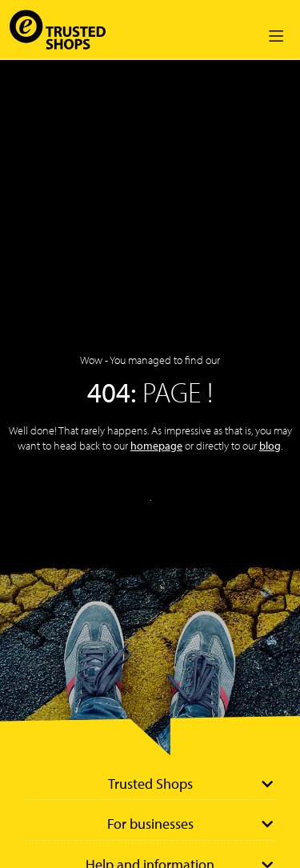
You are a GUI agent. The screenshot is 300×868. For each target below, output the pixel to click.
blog (270, 446)
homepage (156, 446)
